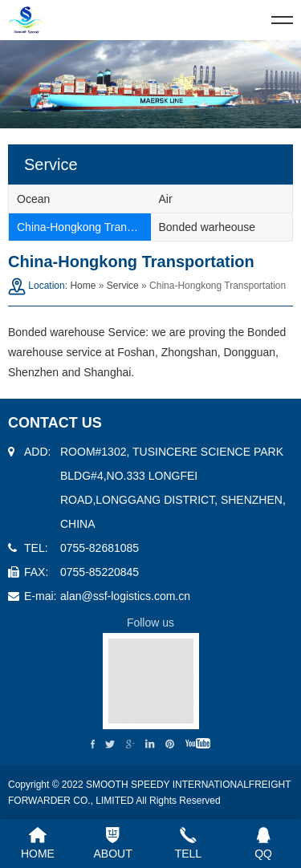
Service (123, 286)
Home (83, 286)
